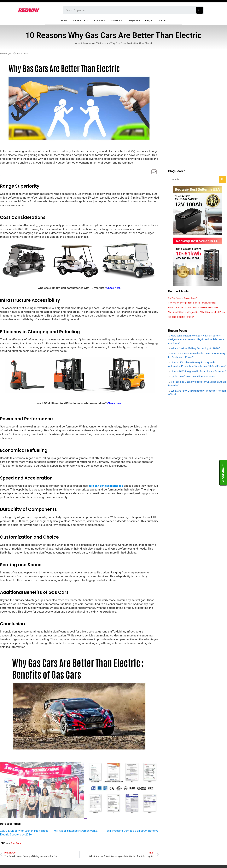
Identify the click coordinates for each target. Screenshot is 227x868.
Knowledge (89, 43)
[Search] (222, 179)
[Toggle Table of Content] (153, 172)
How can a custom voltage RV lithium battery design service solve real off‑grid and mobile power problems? (196, 339)
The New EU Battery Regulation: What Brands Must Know (197, 312)
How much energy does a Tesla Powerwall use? (192, 303)
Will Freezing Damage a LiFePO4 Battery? (133, 831)
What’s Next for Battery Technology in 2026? (195, 348)
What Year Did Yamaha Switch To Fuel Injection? (193, 307)
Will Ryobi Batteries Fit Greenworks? (76, 831)
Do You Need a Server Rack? (182, 298)
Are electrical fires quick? (181, 317)
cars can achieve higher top (106, 486)
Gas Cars (16, 843)
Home (77, 43)
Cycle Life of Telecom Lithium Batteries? (193, 376)
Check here (114, 403)
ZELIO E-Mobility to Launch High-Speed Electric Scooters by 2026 (24, 833)
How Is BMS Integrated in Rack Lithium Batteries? (198, 371)
